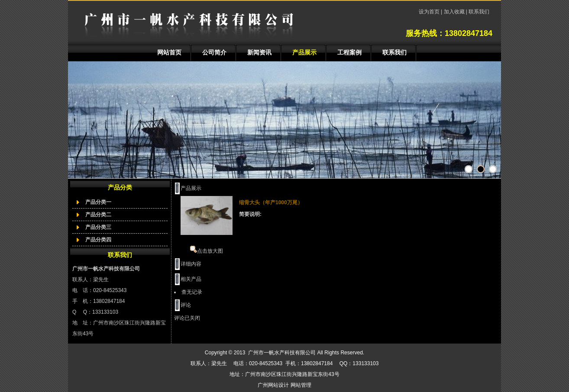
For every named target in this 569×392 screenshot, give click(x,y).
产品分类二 (98, 215)
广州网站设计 (273, 385)
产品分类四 (98, 240)
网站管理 (301, 385)
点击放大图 (207, 251)
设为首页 (430, 12)
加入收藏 (454, 12)
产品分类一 (98, 202)
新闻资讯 (259, 52)
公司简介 (214, 52)
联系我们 (478, 12)
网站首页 (169, 52)
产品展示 (304, 52)
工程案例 (349, 52)
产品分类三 (98, 227)
